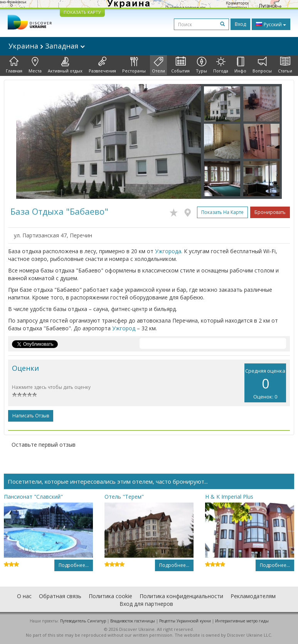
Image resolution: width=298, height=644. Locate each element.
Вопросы (262, 65)
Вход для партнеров (146, 604)
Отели (158, 65)
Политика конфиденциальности (181, 596)
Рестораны (134, 65)
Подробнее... (74, 565)
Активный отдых (65, 65)
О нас (24, 596)
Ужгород (124, 328)
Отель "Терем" (124, 497)
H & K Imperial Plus (229, 497)
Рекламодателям (253, 596)
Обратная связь (60, 596)
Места (35, 65)
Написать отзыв (31, 416)
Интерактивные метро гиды (242, 621)
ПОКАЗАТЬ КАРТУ (82, 12)
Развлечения (102, 65)
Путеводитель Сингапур (83, 621)
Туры (201, 65)
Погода (221, 65)
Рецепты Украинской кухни (185, 621)
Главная (14, 65)
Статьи (285, 65)
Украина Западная (47, 46)
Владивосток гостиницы (133, 621)
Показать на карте (222, 212)
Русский (271, 24)
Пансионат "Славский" (33, 497)
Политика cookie (110, 596)
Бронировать (270, 212)
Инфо (240, 65)
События (180, 65)
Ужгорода (168, 251)
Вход (240, 24)
